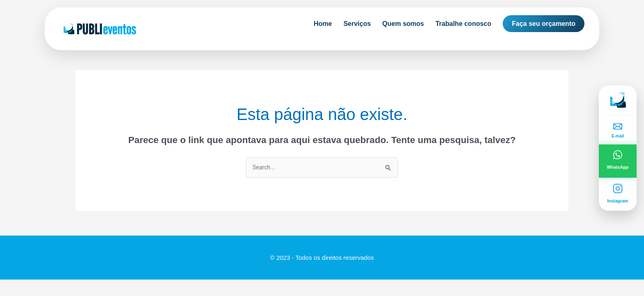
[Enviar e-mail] (618, 128)
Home (323, 24)
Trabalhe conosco (463, 24)
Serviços (357, 24)
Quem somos (403, 24)
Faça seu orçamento (544, 24)
